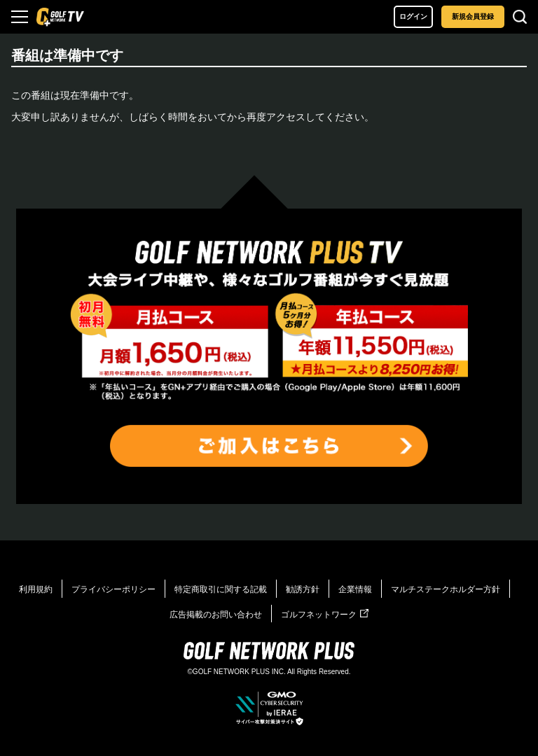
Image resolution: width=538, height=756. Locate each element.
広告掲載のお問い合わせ (216, 615)
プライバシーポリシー (113, 589)
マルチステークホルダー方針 (446, 589)
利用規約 (36, 589)
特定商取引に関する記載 (221, 589)
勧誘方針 (303, 589)
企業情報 (355, 589)
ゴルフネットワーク (325, 615)
